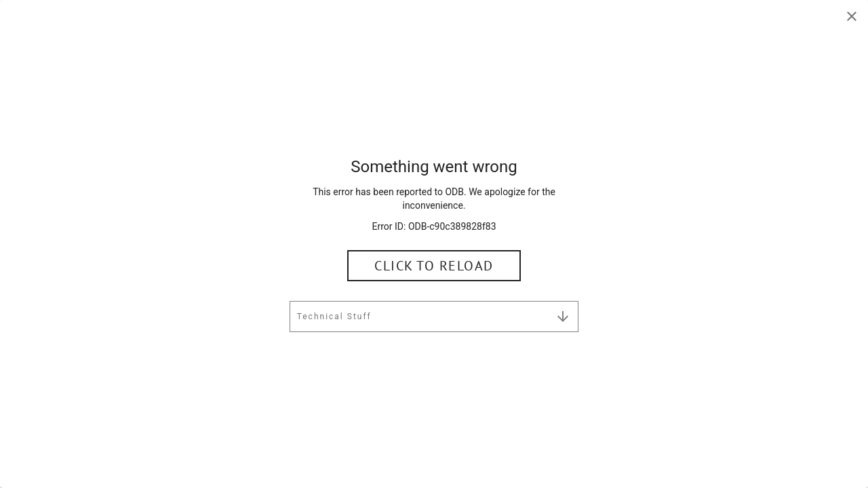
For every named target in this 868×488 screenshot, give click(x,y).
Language (469, 247)
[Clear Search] (618, 169)
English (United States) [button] (509, 261)
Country (269, 247)
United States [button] (289, 261)
